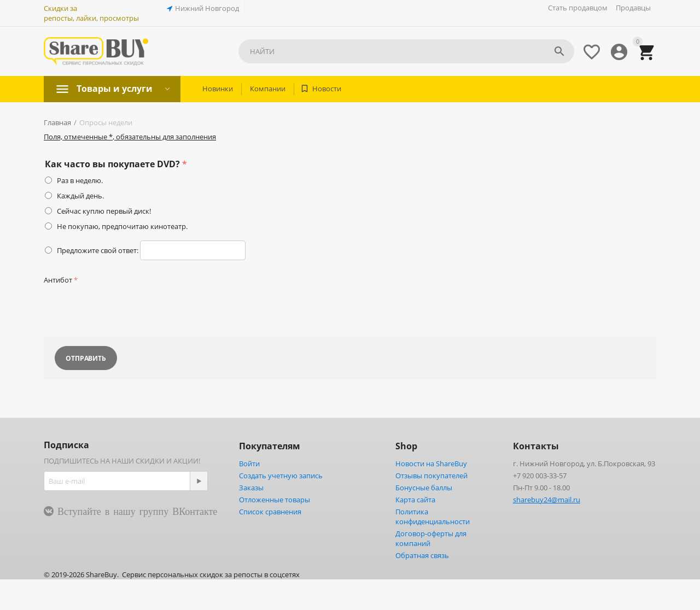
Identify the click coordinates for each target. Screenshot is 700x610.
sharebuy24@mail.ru (547, 500)
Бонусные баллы (424, 488)
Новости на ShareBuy (431, 464)
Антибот (58, 280)
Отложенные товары (275, 500)
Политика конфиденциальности (433, 517)
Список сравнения (270, 512)
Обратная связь (422, 555)
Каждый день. (80, 196)
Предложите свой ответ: (98, 250)
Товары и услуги (115, 89)
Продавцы (633, 8)
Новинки (218, 89)
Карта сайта (415, 500)
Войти (249, 464)
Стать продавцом (578, 8)
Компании (268, 89)
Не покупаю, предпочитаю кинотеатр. (122, 226)
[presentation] (127, 309)
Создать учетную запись (281, 476)
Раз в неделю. (80, 180)
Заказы (251, 488)
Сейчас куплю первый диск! (104, 211)
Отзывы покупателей (431, 476)
